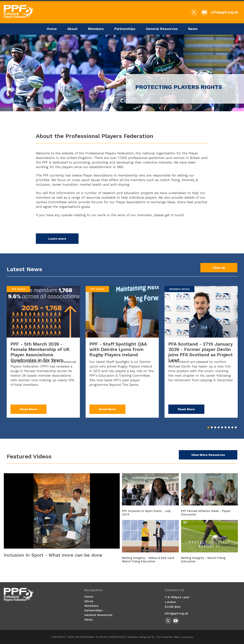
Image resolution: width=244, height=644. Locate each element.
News (193, 29)
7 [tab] (229, 428)
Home (52, 29)
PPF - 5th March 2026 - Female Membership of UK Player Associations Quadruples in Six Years (40, 352)
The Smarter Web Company (174, 637)
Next (19, 113)
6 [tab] (226, 428)
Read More (28, 409)
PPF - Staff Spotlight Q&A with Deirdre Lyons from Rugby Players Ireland (118, 349)
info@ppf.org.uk (225, 12)
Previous (10, 113)
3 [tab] (215, 428)
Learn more (57, 239)
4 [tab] (219, 428)
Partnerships (125, 29)
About (72, 29)
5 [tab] (222, 428)
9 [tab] (236, 428)
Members (96, 29)
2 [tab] (212, 428)
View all (219, 268)
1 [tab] (208, 428)
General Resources (162, 29)
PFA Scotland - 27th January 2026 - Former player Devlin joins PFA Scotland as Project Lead (201, 352)
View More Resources (208, 455)
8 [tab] (232, 428)
